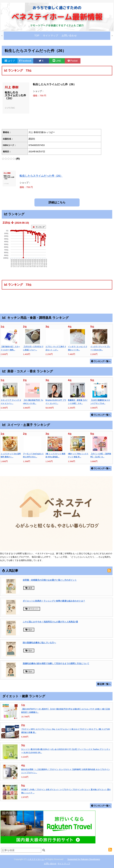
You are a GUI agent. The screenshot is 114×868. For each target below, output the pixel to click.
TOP (37, 36)
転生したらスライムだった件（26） (41, 176)
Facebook (25, 61)
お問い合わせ (69, 36)
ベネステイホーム (36, 859)
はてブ (10, 61)
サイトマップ (50, 36)
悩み (29, 630)
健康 (29, 588)
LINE (57, 61)
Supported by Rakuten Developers (84, 859)
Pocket (73, 61)
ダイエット (32, 609)
